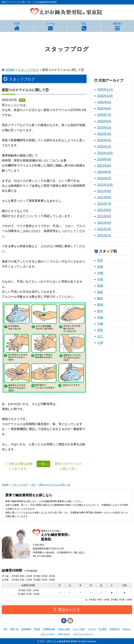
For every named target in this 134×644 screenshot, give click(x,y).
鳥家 (100, 286)
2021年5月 (104, 216)
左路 (100, 267)
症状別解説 (26, 629)
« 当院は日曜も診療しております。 (19, 466)
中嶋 (100, 324)
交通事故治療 (49, 629)
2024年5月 (104, 178)
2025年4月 (104, 134)
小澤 (100, 343)
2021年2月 (104, 235)
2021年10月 (105, 185)
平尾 (100, 279)
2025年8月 (104, 108)
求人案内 (103, 629)
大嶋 (100, 273)
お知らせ (127, 629)
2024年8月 (104, 166)
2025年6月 (104, 121)
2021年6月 (104, 210)
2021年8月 (104, 197)
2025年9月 (104, 102)
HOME (10, 70)
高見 (100, 260)
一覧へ (43, 464)
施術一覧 (14, 629)
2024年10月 (105, 153)
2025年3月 (104, 140)
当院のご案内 (64, 629)
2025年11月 (105, 90)
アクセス (92, 629)
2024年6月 (104, 172)
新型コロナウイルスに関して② (55, 485)
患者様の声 (115, 629)
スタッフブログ (28, 70)
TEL (84, 24)
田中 (100, 311)
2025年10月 (105, 96)
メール (50, 24)
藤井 (100, 298)
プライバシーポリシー (83, 634)
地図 (81, 553)
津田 (100, 330)
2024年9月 (104, 159)
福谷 (100, 292)
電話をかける (67, 609)
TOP (17, 24)
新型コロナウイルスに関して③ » (68, 466)
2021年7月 (104, 204)
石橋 (100, 317)
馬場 (100, 305)
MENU (117, 24)
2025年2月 (104, 147)
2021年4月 (104, 223)
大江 (100, 336)
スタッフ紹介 (79, 629)
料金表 (37, 629)
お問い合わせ (64, 634)
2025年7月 (104, 115)
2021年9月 (104, 191)
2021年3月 (104, 229)
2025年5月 (104, 128)
